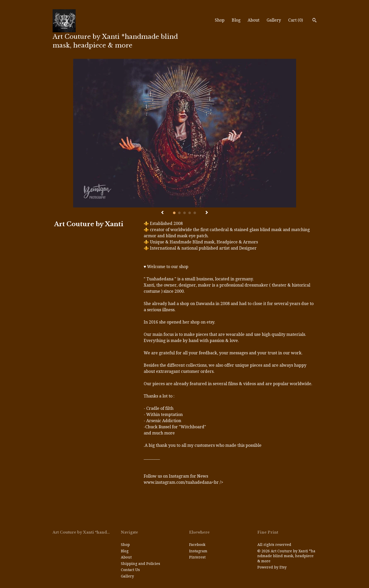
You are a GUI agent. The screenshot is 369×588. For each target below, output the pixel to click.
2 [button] (179, 213)
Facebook (197, 545)
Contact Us (130, 570)
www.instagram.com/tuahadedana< (179, 482)
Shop (220, 20)
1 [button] (174, 213)
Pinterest (197, 557)
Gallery (274, 20)
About (254, 20)
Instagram (198, 551)
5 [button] (195, 213)
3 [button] (184, 213)
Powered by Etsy (272, 567)
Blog (236, 20)
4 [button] (190, 213)
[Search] (314, 21)
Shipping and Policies (140, 564)
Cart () (295, 20)
